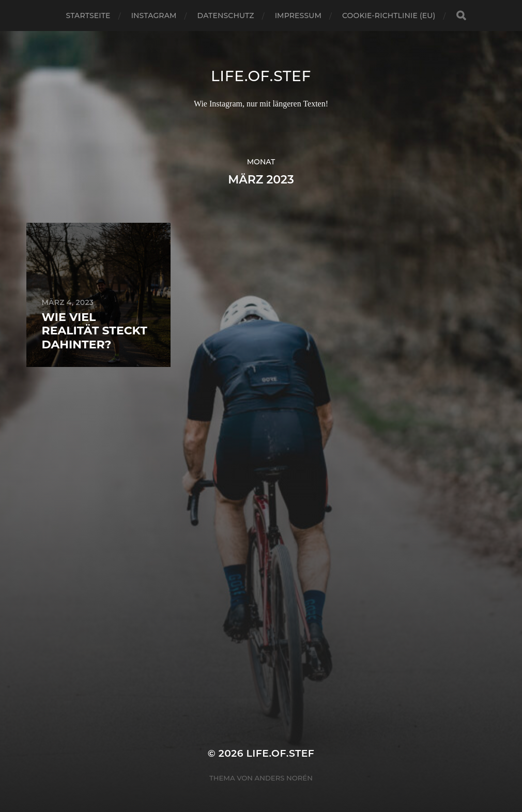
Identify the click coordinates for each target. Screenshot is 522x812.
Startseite (88, 16)
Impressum (298, 16)
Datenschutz (226, 16)
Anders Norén (284, 778)
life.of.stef (261, 76)
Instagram (154, 16)
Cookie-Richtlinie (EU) (389, 16)
